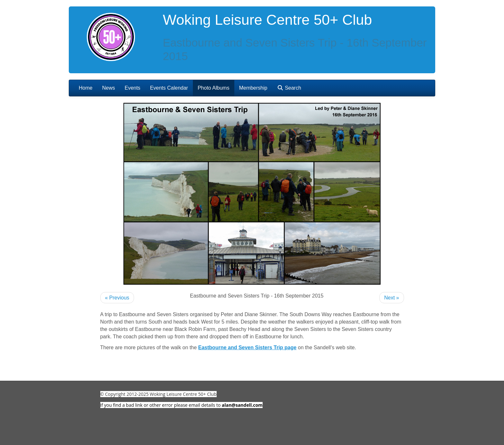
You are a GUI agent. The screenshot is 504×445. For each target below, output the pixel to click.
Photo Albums (214, 88)
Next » (392, 298)
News (109, 88)
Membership (253, 88)
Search (289, 88)
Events (133, 88)
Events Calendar (169, 88)
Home (86, 88)
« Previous (117, 298)
